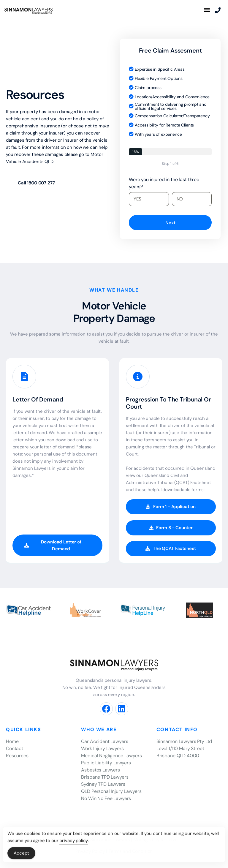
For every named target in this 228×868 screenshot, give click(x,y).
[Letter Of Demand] (24, 378)
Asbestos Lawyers (100, 770)
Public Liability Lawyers (106, 763)
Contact (15, 748)
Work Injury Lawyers (102, 748)
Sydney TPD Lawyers (103, 784)
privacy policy (74, 843)
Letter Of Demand (38, 399)
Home (12, 741)
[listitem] (188, 741)
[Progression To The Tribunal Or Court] (138, 378)
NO (180, 199)
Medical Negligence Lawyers (111, 756)
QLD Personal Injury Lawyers (111, 791)
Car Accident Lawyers (104, 741)
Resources (17, 756)
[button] (207, 9)
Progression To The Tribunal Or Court (168, 403)
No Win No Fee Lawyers (106, 798)
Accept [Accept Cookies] (21, 855)
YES (137, 199)
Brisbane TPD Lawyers (105, 777)
